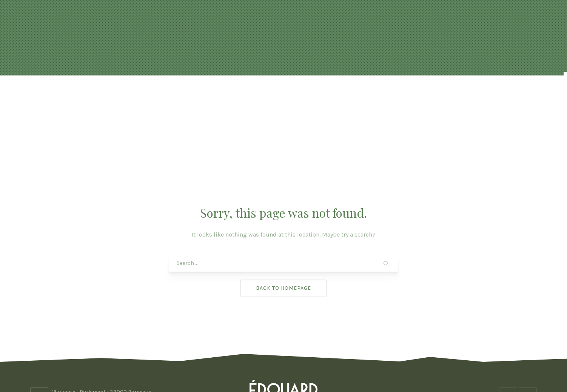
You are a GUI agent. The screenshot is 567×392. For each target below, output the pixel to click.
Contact (471, 94)
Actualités (153, 94)
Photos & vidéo (404, 94)
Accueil (95, 94)
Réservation (226, 94)
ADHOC (344, 365)
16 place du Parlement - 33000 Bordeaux (102, 331)
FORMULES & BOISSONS (316, 94)
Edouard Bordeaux (281, 365)
